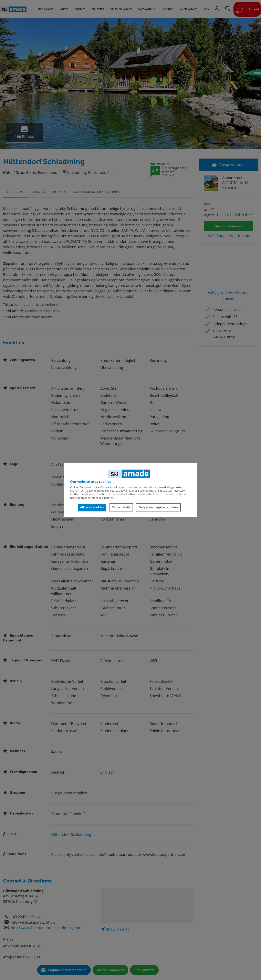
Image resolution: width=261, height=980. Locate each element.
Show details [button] (121, 507)
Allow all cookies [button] (92, 507)
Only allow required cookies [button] (158, 507)
